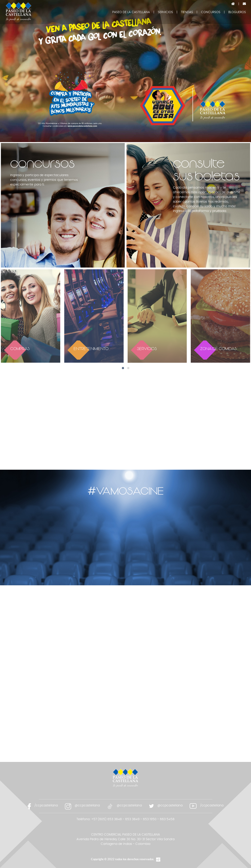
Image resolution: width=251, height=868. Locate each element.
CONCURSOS (211, 12)
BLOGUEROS (237, 12)
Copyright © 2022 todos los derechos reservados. (123, 859)
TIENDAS (187, 12)
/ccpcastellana (46, 806)
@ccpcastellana (87, 806)
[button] (123, 368)
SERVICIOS (165, 12)
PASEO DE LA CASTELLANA (131, 12)
